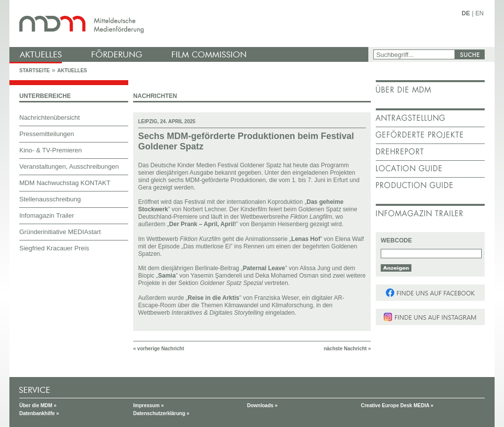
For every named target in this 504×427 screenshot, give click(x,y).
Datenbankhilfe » (39, 413)
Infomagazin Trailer (47, 215)
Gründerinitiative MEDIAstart (60, 232)
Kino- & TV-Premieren (50, 150)
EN (479, 13)
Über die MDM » (38, 405)
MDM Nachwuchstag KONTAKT (65, 183)
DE (466, 13)
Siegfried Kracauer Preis (54, 248)
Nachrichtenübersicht (50, 118)
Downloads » (262, 405)
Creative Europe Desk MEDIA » (397, 405)
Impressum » (149, 405)
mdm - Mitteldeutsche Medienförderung (190, 24)
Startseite (34, 71)
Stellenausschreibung (50, 199)
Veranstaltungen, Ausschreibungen (69, 166)
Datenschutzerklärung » (161, 413)
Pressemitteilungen (47, 134)
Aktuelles (72, 71)
